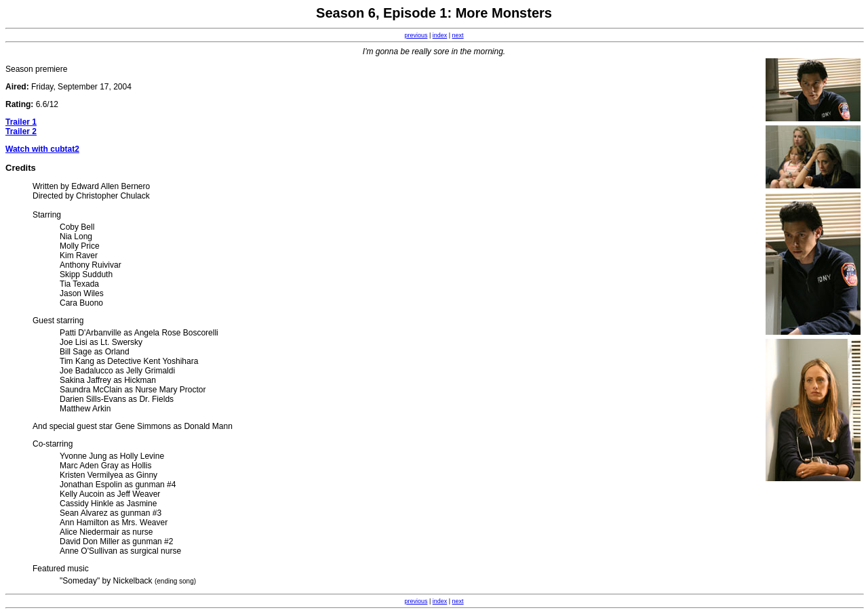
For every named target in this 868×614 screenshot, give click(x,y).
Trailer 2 (21, 131)
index (440, 35)
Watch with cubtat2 (42, 149)
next (458, 35)
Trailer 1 (21, 122)
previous (416, 35)
